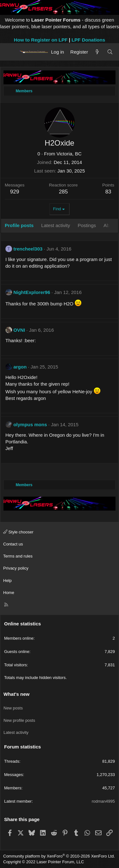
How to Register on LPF (41, 40)
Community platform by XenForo (59, 856)
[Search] (110, 52)
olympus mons (30, 424)
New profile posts (19, 720)
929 (15, 192)
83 (108, 192)
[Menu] (10, 52)
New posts (13, 708)
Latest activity (16, 732)
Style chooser (18, 532)
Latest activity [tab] (56, 225)
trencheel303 (28, 249)
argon (20, 367)
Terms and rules (18, 556)
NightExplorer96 (32, 292)
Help (7, 581)
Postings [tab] (87, 225)
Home (9, 593)
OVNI (19, 330)
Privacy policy (16, 568)
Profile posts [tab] (19, 225)
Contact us (13, 544)
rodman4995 (103, 801)
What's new (17, 694)
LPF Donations (88, 40)
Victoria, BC (69, 154)
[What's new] (97, 52)
